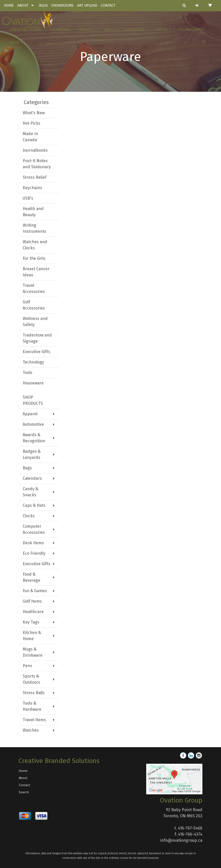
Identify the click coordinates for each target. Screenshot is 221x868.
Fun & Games (35, 591)
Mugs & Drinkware (33, 652)
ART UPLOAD (87, 5)
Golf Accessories (34, 305)
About (23, 778)
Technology (191, 33)
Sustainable (60, 33)
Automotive (33, 424)
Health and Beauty (33, 212)
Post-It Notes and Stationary (37, 164)
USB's (28, 198)
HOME (9, 5)
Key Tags (31, 622)
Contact (24, 785)
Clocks (29, 516)
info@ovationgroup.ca (181, 840)
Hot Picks (32, 123)
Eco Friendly (34, 553)
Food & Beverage (32, 577)
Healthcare (33, 612)
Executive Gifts (36, 352)
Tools (28, 373)
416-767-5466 (190, 828)
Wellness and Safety (35, 322)
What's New (34, 113)
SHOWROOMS (62, 5)
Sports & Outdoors (32, 679)
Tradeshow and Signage (37, 338)
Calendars (32, 478)
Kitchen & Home (32, 636)
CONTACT (108, 5)
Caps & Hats (34, 505)
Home (23, 771)
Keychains (32, 188)
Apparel (88, 33)
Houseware (33, 383)
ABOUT (23, 5)
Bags (111, 33)
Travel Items (34, 720)
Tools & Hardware (32, 706)
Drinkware (136, 33)
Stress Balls (34, 693)
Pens (27, 666)
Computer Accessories (34, 529)
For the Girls (34, 258)
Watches (31, 730)
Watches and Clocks (35, 245)
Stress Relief (35, 177)
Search (24, 792)
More (17, 46)
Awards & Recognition (34, 438)
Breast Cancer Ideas (36, 272)
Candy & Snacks (30, 492)
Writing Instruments (34, 228)
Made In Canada (30, 137)
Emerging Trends (26, 33)
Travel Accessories (34, 288)
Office (163, 33)
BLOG (43, 5)
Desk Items (33, 543)
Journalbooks (35, 150)
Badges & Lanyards (32, 454)
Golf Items (32, 601)
